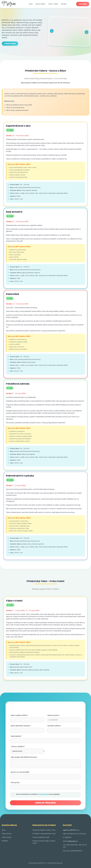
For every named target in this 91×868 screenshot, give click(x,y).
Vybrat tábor (10, 44)
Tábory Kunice (7, 834)
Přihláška (83, 4)
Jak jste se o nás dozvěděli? (20, 772)
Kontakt (64, 4)
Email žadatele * (16, 736)
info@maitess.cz (73, 841)
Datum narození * (54, 715)
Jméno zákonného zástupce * (21, 726)
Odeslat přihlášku (45, 803)
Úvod (31, 4)
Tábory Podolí (6, 837)
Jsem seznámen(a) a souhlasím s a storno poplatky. (38, 794)
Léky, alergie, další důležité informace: (24, 757)
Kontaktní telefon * (54, 726)
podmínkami (43, 794)
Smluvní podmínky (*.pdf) (41, 837)
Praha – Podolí (53, 4)
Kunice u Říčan (40, 4)
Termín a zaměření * (18, 746)
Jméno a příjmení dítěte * (20, 715)
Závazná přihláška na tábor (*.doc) (44, 830)
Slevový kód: (15, 782)
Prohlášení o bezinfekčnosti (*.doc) (44, 834)
